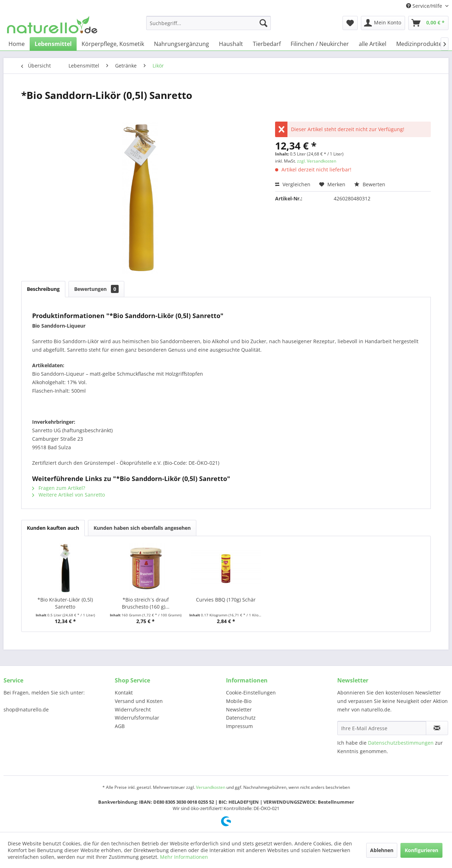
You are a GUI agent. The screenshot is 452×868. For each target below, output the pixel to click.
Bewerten (370, 184)
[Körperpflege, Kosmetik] (113, 44)
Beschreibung (43, 289)
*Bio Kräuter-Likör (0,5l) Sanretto (65, 603)
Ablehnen (382, 850)
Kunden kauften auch (53, 528)
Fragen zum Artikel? (59, 488)
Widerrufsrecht (133, 709)
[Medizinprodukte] (419, 44)
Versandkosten (211, 787)
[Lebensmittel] (53, 44)
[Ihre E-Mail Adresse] (382, 728)
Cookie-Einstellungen (251, 693)
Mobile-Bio (239, 701)
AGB (120, 726)
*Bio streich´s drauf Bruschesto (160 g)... (146, 603)
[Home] (17, 44)
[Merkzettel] (350, 23)
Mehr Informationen (184, 857)
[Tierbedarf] (267, 44)
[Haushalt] (231, 44)
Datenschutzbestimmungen (401, 743)
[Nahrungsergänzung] (182, 44)
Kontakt (124, 693)
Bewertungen (96, 289)
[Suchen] (263, 23)
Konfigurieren (421, 850)
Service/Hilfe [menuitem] (425, 6)
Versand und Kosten (139, 701)
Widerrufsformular (137, 718)
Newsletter (239, 709)
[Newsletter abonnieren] (437, 728)
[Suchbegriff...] (209, 23)
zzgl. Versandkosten (317, 161)
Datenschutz (241, 718)
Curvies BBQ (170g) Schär (226, 600)
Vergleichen (293, 184)
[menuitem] (209, 23)
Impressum (239, 726)
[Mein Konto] (383, 23)
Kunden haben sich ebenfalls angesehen (142, 528)
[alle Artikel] (373, 44)
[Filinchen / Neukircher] (320, 44)
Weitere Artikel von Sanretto (69, 495)
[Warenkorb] (428, 23)
